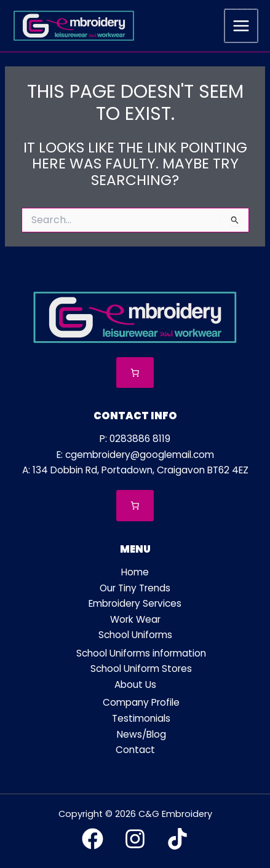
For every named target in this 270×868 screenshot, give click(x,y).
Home (135, 572)
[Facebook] (93, 839)
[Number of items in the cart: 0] (135, 373)
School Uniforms (135, 635)
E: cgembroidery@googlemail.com (135, 455)
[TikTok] (177, 839)
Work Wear (135, 619)
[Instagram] (135, 839)
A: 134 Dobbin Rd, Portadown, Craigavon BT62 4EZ (135, 470)
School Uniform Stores (141, 669)
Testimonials (141, 718)
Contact (135, 750)
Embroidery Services (135, 603)
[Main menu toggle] (242, 26)
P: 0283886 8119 (135, 439)
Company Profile (141, 702)
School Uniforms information (141, 653)
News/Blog (141, 734)
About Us (135, 685)
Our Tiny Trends (135, 588)
